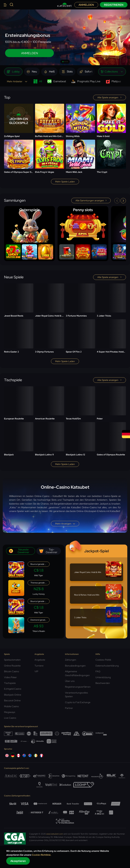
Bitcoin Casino (12, 671)
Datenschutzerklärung (107, 666)
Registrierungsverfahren (78, 687)
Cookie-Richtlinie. (42, 855)
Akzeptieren (18, 861)
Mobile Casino (11, 706)
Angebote (40, 660)
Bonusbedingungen (75, 666)
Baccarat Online (12, 700)
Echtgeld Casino (13, 689)
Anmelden (86, 5)
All (38, 81)
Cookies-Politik (103, 660)
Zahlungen (71, 660)
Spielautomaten (12, 660)
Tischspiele (10, 683)
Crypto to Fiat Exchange (78, 702)
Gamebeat (57, 81)
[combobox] (112, 72)
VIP (36, 671)
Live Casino (10, 718)
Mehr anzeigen (65, 524)
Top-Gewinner (48, 551)
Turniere (39, 666)
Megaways (10, 712)
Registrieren (114, 5)
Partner (69, 708)
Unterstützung (103, 677)
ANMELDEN (30, 53)
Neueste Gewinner (19, 551)
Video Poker (10, 677)
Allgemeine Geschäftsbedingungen (77, 673)
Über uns (70, 681)
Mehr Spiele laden (65, 182)
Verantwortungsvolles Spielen (76, 695)
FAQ (98, 671)
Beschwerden (103, 683)
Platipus (113, 81)
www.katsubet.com (55, 834)
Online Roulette (12, 666)
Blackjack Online (13, 695)
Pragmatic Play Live (86, 81)
